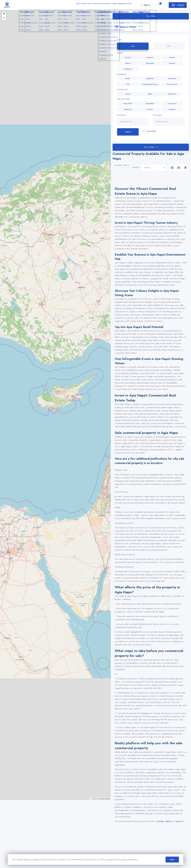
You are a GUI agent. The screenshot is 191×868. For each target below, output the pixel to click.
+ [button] (4, 14)
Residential (122, 74)
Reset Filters (150, 131)
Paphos (169, 821)
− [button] (4, 18)
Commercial (122, 89)
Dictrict (120, 53)
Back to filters (151, 147)
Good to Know (97, 5)
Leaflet (94, 799)
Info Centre (82, 5)
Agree (172, 859)
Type (119, 40)
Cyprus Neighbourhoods (119, 5)
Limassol (179, 821)
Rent (60, 5)
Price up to (157, 115)
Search (128, 132)
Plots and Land (123, 99)
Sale (70, 5)
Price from (122, 115)
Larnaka (160, 821)
